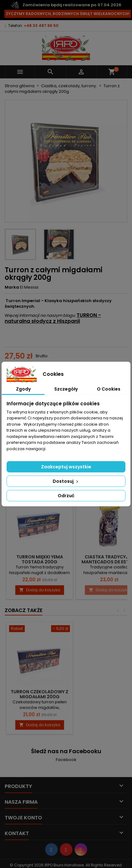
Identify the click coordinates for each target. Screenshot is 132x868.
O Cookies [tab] (109, 389)
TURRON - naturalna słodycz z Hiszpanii (53, 318)
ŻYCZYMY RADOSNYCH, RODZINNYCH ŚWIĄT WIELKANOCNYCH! (68, 14)
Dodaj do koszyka (40, 590)
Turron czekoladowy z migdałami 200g (40, 694)
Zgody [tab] (23, 389)
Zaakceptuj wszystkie (66, 467)
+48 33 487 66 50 (41, 26)
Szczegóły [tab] (66, 389)
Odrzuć (66, 496)
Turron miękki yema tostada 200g (40, 559)
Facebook (66, 760)
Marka (12, 287)
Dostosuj (66, 481)
